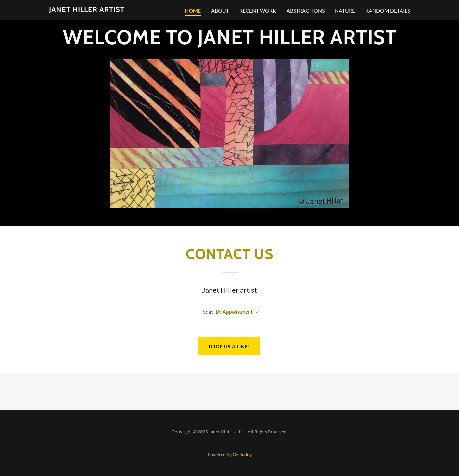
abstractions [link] (306, 11)
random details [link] (388, 11)
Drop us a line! (229, 347)
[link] (87, 10)
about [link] (220, 11)
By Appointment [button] (234, 311)
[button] (256, 312)
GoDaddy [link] (242, 454)
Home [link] (193, 11)
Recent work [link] (258, 11)
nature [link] (345, 11)
